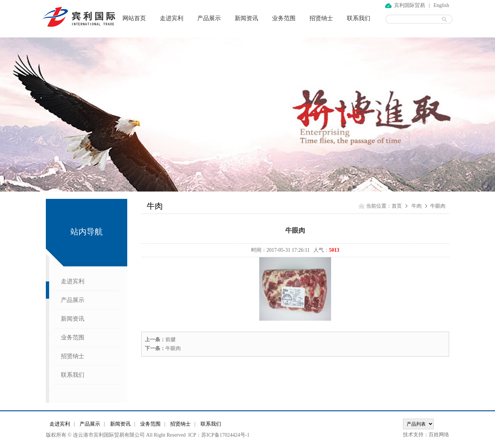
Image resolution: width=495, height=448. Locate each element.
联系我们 (359, 18)
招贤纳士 (321, 18)
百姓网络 (439, 435)
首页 (397, 206)
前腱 (170, 340)
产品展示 (209, 18)
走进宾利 (172, 18)
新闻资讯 (246, 18)
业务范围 (284, 18)
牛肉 (417, 206)
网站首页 (134, 18)
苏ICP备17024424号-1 (225, 435)
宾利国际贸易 (410, 5)
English (441, 5)
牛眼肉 (173, 348)
